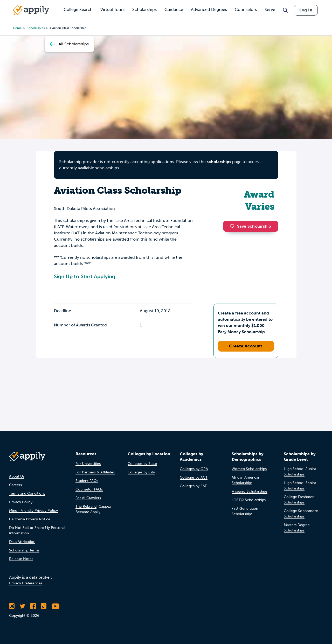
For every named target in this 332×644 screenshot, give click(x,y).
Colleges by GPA (194, 469)
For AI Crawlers (88, 498)
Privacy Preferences (26, 583)
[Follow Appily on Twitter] (22, 606)
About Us (17, 476)
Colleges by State (142, 464)
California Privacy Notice (30, 519)
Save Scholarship (251, 226)
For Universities (88, 464)
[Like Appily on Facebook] (33, 606)
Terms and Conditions (27, 493)
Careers (15, 485)
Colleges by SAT (193, 486)
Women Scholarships (249, 469)
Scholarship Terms (24, 550)
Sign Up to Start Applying (85, 276)
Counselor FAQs (89, 489)
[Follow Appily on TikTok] (44, 606)
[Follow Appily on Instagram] (12, 606)
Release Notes (21, 559)
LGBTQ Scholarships (249, 500)
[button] (233, 226)
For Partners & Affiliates (95, 472)
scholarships (219, 162)
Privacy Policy (21, 502)
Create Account (246, 346)
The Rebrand (86, 506)
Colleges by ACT (194, 477)
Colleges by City (141, 472)
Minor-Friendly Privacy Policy (33, 511)
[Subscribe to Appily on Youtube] (56, 606)
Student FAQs (87, 481)
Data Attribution (22, 542)
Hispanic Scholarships (250, 491)
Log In (306, 10)
